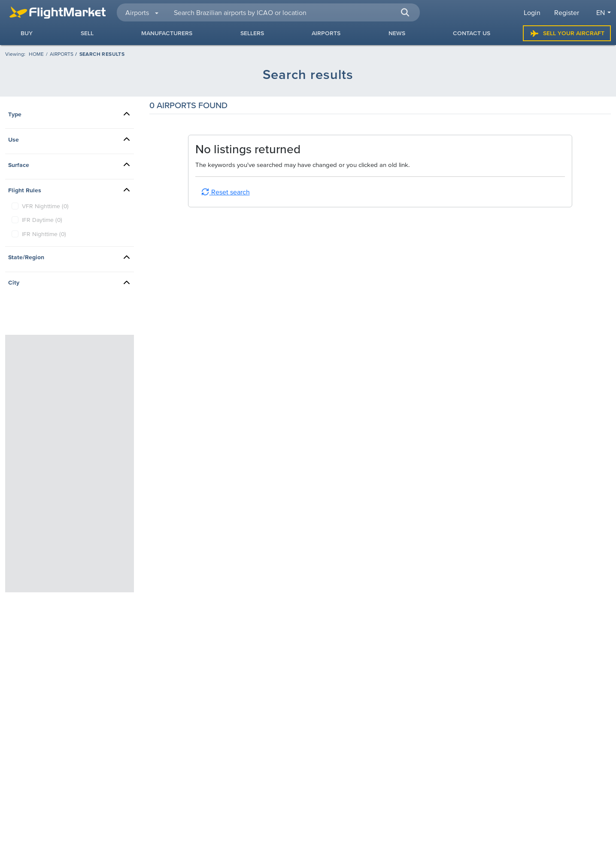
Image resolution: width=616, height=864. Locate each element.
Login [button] (532, 12)
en (601, 12)
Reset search (225, 192)
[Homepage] (36, 54)
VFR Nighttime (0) (45, 206)
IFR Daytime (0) (42, 220)
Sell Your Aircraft (567, 33)
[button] (405, 12)
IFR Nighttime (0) (44, 234)
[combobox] (291, 12)
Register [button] (567, 12)
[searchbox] (292, 12)
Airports (62, 54)
